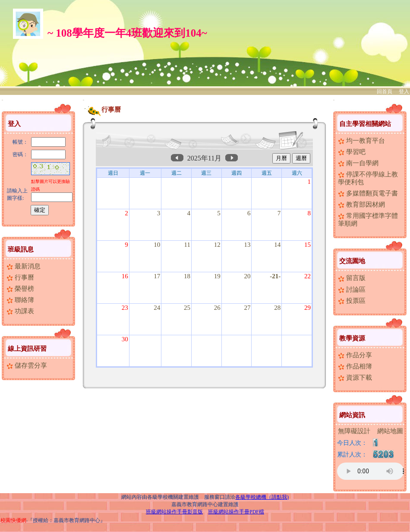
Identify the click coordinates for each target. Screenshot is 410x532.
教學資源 (352, 338)
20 (247, 276)
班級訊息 (21, 249)
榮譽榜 (20, 289)
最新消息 (24, 266)
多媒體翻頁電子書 (368, 193)
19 (217, 276)
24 (157, 308)
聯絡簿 (20, 300)
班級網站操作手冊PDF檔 (236, 512)
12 (217, 245)
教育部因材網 (361, 205)
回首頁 (385, 91)
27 (247, 308)
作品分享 (355, 355)
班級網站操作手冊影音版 (174, 512)
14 (277, 245)
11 (187, 245)
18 (187, 276)
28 (277, 308)
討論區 (352, 290)
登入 (404, 91)
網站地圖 (390, 431)
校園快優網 (13, 520)
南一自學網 (358, 163)
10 (157, 245)
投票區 (352, 301)
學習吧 (352, 152)
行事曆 (20, 277)
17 (157, 276)
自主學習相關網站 (365, 124)
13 (247, 245)
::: (2, 100)
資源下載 (355, 378)
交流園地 (352, 261)
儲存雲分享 (27, 365)
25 (187, 308)
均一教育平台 (361, 141)
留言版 (352, 278)
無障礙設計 (354, 431)
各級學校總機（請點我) (262, 497)
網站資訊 (352, 415)
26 (217, 308)
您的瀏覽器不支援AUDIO (371, 471)
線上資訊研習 (27, 349)
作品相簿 (355, 366)
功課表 (20, 311)
